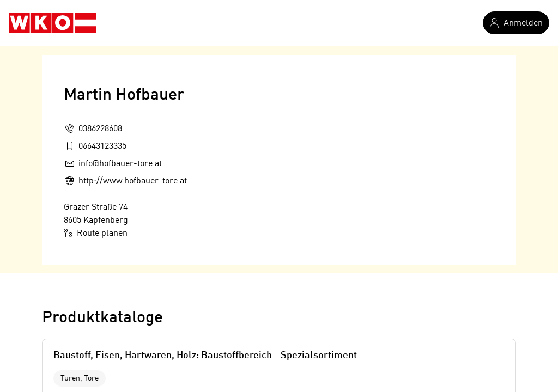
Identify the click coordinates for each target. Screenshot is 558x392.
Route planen (96, 233)
